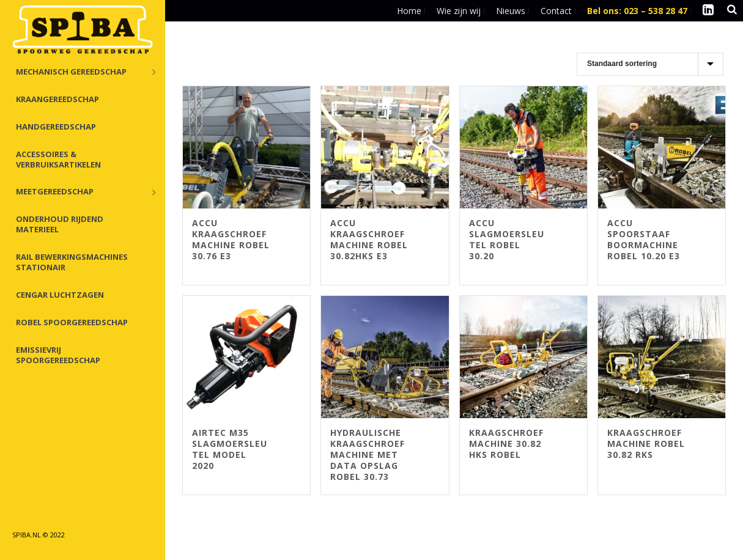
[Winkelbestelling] (650, 64)
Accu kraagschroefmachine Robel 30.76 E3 (231, 239)
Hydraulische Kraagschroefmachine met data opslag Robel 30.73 (368, 455)
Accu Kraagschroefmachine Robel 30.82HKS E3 (369, 239)
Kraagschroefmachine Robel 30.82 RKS (646, 444)
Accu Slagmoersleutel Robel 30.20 (507, 239)
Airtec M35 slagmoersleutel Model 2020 (230, 449)
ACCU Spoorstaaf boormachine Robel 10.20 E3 (644, 239)
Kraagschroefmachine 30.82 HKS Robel (506, 444)
